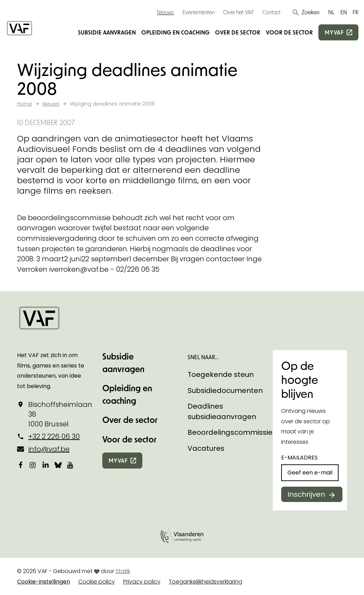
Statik (123, 571)
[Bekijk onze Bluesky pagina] (58, 465)
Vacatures (206, 448)
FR (355, 12)
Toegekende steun (221, 374)
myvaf (334, 32)
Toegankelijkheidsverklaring (205, 582)
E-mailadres (299, 458)
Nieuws (165, 12)
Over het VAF (239, 12)
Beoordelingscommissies (232, 432)
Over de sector (238, 32)
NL (331, 12)
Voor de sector (289, 32)
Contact (271, 12)
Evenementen (199, 12)
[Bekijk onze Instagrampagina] (33, 465)
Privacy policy (142, 582)
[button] (306, 12)
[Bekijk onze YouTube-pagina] (71, 465)
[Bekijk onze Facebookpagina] (21, 465)
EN (344, 12)
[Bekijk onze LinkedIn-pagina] (46, 465)
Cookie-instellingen (43, 582)
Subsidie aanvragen (107, 32)
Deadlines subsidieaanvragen (222, 411)
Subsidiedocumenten (225, 391)
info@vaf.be (49, 449)
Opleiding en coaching (175, 32)
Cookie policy (97, 582)
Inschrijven (306, 494)
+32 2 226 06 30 (54, 436)
